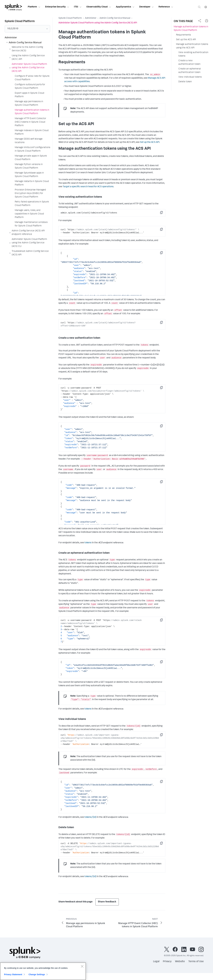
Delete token (185, 82)
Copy (163, 213)
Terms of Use (196, 962)
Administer (91, 18)
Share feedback (107, 902)
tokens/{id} (90, 817)
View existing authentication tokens (193, 54)
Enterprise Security (57, 7)
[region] (43, 971)
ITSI (78, 7)
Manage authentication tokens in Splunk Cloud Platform (191, 29)
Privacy (167, 962)
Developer (147, 7)
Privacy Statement (13, 974)
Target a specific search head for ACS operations (88, 187)
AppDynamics (125, 7)
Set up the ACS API (150, 142)
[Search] (199, 7)
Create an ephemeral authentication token (190, 71)
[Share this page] (200, 21)
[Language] (206, 7)
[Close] (82, 966)
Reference (166, 7)
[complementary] (200, 21)
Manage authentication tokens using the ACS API (192, 46)
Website (180, 962)
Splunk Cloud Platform (70, 18)
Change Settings (37, 974)
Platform (34, 7)
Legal (156, 962)
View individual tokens (190, 77)
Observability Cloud (99, 7)
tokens (88, 543)
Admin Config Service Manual (115, 18)
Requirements (183, 35)
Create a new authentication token (189, 63)
